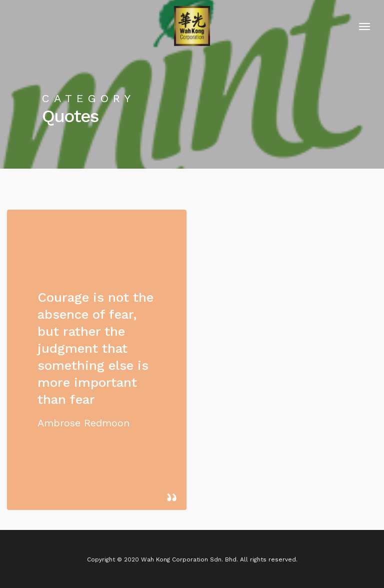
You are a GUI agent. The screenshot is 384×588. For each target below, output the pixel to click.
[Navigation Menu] (364, 26)
